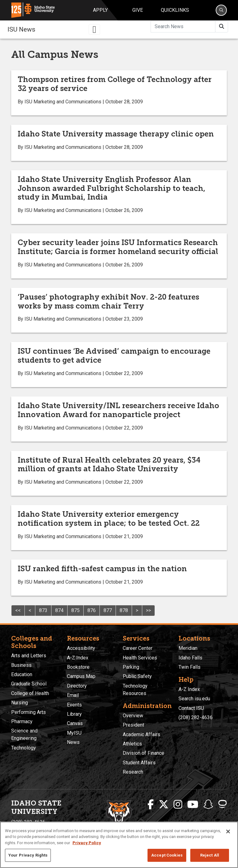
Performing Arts (29, 712)
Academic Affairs (141, 734)
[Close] (228, 831)
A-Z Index (78, 658)
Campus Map (81, 676)
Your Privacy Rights (28, 855)
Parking (131, 667)
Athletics (132, 744)
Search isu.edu (194, 699)
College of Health (30, 693)
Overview (133, 716)
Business (21, 665)
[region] (119, 845)
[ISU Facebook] (151, 805)
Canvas (75, 723)
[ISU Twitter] (164, 805)
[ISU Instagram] (178, 805)
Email (73, 695)
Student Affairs (139, 763)
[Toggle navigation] (95, 29)
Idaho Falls (190, 658)
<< (18, 610)
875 (75, 610)
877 (108, 610)
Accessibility (81, 648)
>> (148, 610)
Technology (24, 748)
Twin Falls (190, 667)
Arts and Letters (29, 656)
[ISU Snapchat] (208, 805)
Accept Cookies (167, 855)
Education (22, 674)
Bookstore (78, 667)
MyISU (74, 733)
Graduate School (29, 684)
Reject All (210, 855)
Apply (100, 10)
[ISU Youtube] (193, 805)
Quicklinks (175, 10)
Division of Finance (143, 753)
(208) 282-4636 (196, 717)
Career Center (138, 648)
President (133, 725)
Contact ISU (191, 708)
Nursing (20, 703)
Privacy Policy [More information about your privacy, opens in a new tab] (87, 843)
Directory (77, 686)
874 (59, 610)
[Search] (221, 10)
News (73, 742)
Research (133, 772)
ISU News (21, 29)
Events (74, 705)
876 (92, 610)
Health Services (140, 658)
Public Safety (137, 676)
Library (74, 714)
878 (124, 610)
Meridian (188, 648)
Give (138, 10)
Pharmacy (22, 721)
